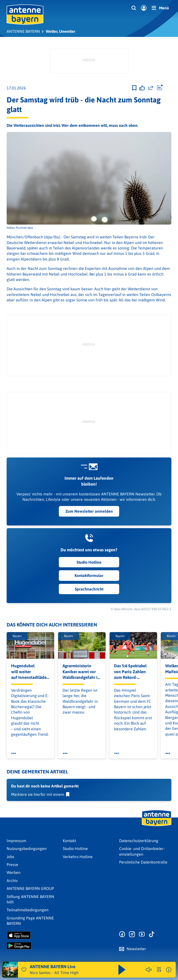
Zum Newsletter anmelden (89, 511)
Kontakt (69, 841)
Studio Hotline (89, 562)
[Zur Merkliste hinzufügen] (134, 88)
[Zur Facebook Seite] (122, 934)
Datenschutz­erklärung (139, 841)
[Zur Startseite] (157, 826)
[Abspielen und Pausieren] (122, 970)
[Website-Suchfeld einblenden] (134, 8)
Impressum (16, 841)
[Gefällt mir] (142, 88)
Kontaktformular (89, 576)
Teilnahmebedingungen (28, 910)
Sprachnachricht (89, 589)
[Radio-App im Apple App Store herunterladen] (33, 935)
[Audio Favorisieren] (24, 970)
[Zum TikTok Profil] (152, 934)
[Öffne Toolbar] (160, 88)
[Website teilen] (151, 88)
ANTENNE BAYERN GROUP (30, 888)
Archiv (12, 881)
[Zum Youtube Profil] (142, 934)
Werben (14, 872)
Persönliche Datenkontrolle (143, 862)
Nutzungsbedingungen (27, 849)
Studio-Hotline (75, 849)
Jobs (10, 857)
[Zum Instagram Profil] (132, 934)
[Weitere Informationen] (169, 970)
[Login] (144, 8)
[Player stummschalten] (149, 970)
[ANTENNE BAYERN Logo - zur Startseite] (25, 15)
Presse (12, 865)
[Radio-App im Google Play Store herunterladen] (33, 946)
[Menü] (160, 8)
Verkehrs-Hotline (78, 857)
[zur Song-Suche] (159, 970)
